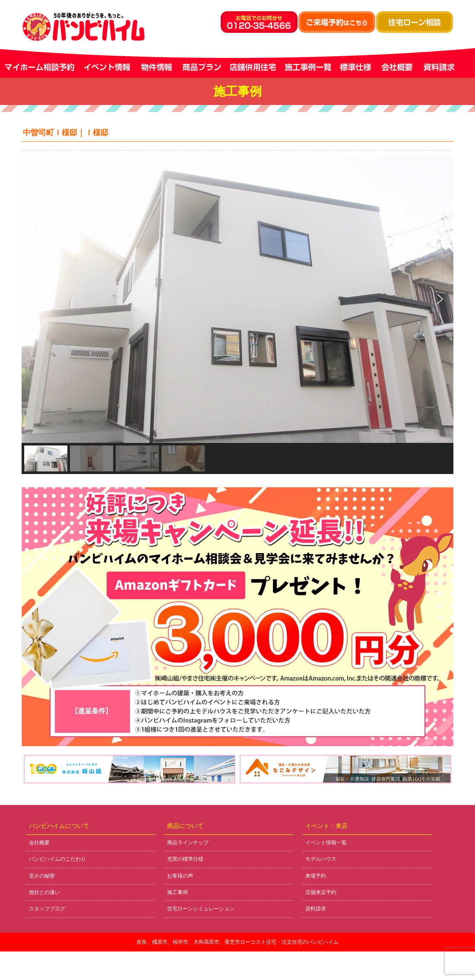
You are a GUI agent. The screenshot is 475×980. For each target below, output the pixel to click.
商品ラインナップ (188, 843)
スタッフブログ (47, 909)
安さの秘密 (42, 876)
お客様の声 (180, 876)
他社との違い (44, 892)
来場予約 (316, 876)
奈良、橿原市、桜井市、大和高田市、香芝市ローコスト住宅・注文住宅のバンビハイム (237, 942)
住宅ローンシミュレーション (201, 909)
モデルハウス (321, 859)
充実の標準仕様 (185, 859)
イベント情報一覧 (326, 843)
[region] (237, 315)
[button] (35, 299)
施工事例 (177, 892)
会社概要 (39, 843)
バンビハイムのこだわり (57, 859)
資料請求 (316, 909)
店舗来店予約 (321, 892)
